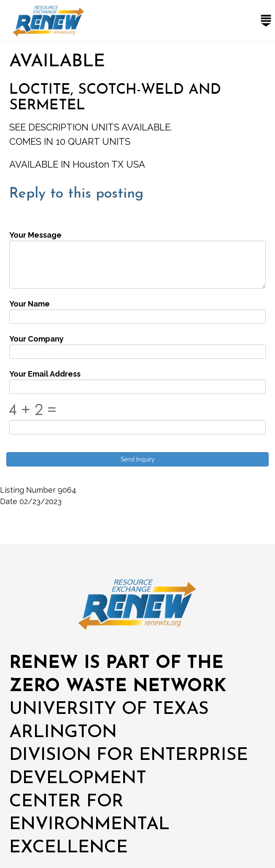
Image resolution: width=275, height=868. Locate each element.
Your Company (36, 339)
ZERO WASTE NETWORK (118, 687)
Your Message (35, 235)
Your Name (30, 304)
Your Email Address (45, 374)
